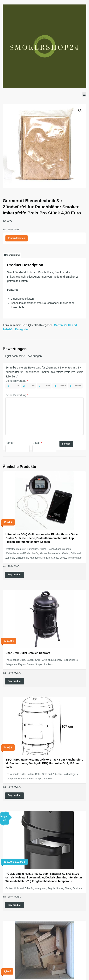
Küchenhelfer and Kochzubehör (22, 553)
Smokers (48, 664)
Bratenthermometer (15, 549)
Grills (38, 660)
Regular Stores (50, 558)
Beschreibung (12, 255)
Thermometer (75, 558)
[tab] (12, 255)
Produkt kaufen (16, 238)
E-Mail (37, 443)
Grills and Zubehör (52, 660)
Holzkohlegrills (70, 660)
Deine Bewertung (17, 381)
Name (10, 443)
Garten (58, 325)
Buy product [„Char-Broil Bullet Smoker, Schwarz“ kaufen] (14, 681)
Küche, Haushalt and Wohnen (55, 549)
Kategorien (22, 329)
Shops (63, 558)
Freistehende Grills (15, 660)
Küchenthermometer (50, 553)
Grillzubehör (22, 558)
